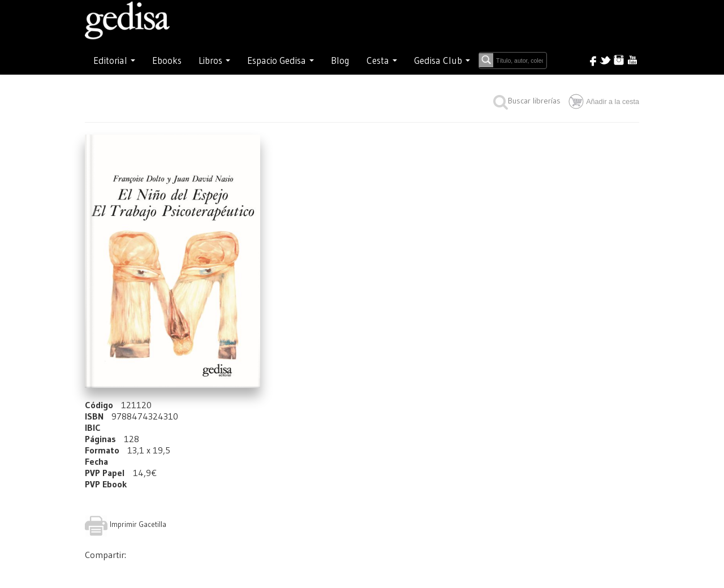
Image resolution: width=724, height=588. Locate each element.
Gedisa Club (442, 60)
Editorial (114, 60)
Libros (214, 60)
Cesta (382, 60)
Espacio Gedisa (281, 60)
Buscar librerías (527, 101)
